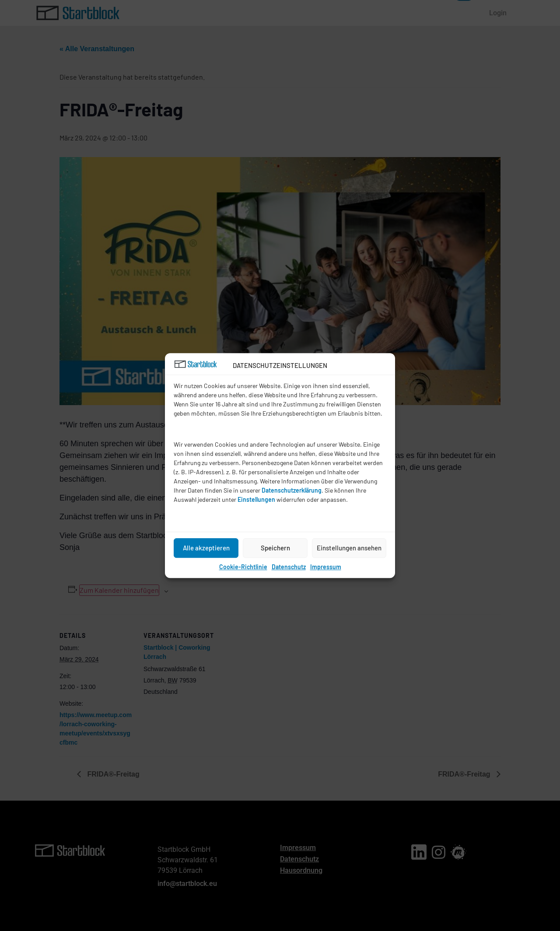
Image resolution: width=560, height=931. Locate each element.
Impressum (326, 567)
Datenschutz (289, 567)
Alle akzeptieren (206, 548)
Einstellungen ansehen (349, 548)
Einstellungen (256, 499)
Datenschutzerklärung (292, 490)
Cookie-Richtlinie (243, 567)
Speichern (275, 548)
